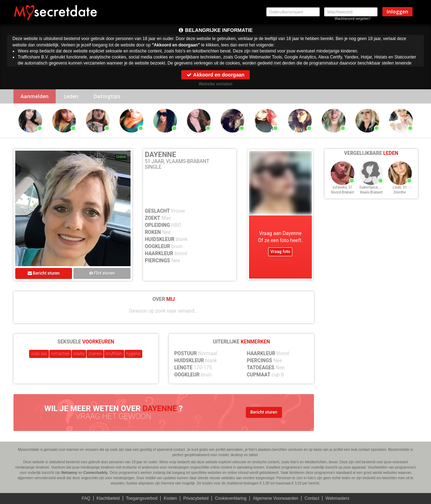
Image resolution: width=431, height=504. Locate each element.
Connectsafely (95, 473)
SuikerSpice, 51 (371, 187)
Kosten (170, 498)
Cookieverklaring (231, 498)
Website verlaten (215, 84)
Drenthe (400, 192)
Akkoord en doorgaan (215, 75)
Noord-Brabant (342, 192)
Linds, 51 (400, 187)
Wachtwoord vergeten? (353, 19)
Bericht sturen (44, 273)
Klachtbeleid (108, 498)
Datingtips (107, 96)
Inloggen (397, 12)
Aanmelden (35, 96)
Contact (312, 498)
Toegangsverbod (142, 498)
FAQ (86, 498)
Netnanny (70, 473)
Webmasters (338, 498)
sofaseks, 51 (342, 187)
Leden (71, 96)
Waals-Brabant (371, 192)
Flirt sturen (102, 273)
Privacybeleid (196, 498)
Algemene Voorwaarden (276, 498)
